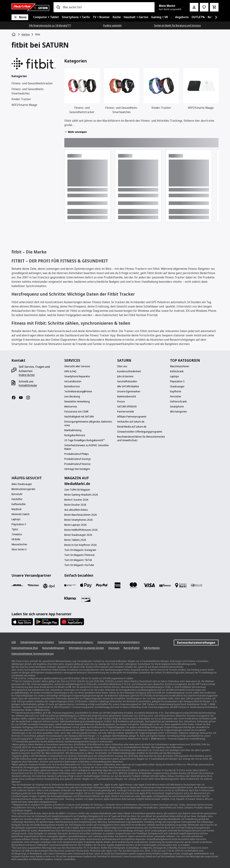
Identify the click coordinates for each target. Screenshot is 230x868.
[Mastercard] (133, 585)
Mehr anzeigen (76, 132)
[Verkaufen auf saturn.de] (131, 422)
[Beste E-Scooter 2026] (76, 500)
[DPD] (49, 586)
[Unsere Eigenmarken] (129, 391)
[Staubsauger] (177, 386)
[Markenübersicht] (127, 396)
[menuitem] (46, 17)
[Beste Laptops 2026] (75, 525)
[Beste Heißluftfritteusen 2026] (81, 530)
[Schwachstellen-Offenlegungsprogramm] (140, 432)
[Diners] (197, 585)
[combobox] (107, 7)
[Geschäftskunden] (127, 381)
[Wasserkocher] (19, 544)
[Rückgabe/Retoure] (75, 435)
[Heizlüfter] (17, 499)
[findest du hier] (27, 375)
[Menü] (20, 17)
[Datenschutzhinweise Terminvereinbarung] (33, 654)
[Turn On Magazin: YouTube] (79, 565)
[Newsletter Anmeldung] (77, 402)
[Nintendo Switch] (20, 514)
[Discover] (86, 599)
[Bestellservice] (72, 386)
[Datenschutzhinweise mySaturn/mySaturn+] (119, 642)
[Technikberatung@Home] (78, 391)
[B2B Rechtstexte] (152, 648)
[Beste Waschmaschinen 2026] (81, 515)
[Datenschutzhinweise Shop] (25, 648)
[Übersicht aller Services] (77, 366)
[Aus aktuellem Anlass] (76, 510)
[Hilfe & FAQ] (70, 371)
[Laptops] (174, 376)
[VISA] (149, 585)
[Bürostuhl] (17, 494)
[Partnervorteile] (126, 412)
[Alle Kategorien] (178, 412)
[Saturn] (30, 7)
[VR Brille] (16, 539)
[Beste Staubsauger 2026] (78, 535)
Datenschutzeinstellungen (196, 643)
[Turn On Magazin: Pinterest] (80, 555)
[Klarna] (70, 598)
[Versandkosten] (73, 381)
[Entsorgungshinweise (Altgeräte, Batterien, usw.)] (89, 423)
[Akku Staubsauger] (22, 484)
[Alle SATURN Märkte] (128, 386)
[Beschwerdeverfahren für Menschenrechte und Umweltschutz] (141, 438)
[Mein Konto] (194, 7)
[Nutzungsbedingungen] (53, 648)
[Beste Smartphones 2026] (79, 520)
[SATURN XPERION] (127, 407)
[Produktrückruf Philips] (77, 454)
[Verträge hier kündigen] (77, 469)
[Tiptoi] (15, 529)
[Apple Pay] (86, 585)
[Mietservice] (71, 407)
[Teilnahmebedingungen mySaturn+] (76, 642)
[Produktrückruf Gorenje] (78, 459)
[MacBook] (17, 509)
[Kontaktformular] (28, 385)
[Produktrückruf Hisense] (77, 464)
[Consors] (70, 585)
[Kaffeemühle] (19, 504)
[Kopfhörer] (176, 391)
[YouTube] (22, 398)
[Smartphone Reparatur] (77, 376)
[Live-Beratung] (72, 396)
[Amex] (118, 585)
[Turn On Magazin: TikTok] (78, 560)
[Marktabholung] (73, 430)
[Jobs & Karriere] (125, 376)
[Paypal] (102, 585)
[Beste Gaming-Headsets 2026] (81, 495)
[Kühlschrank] (177, 371)
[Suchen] (58, 7)
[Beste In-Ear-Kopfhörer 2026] (80, 545)
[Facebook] (15, 398)
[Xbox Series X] (19, 549)
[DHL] (17, 585)
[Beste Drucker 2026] (75, 505)
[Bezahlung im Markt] (181, 585)
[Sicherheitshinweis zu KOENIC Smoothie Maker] (89, 447)
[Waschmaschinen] (180, 366)
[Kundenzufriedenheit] (129, 371)
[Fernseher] (176, 396)
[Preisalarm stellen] (204, 7)
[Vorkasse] (165, 585)
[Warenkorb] (214, 7)
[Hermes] (33, 585)
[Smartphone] (177, 407)
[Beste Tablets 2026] (75, 540)
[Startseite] (14, 34)
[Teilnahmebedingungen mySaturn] (37, 642)
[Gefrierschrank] (178, 402)
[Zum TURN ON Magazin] (77, 490)
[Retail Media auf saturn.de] (132, 427)
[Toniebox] (17, 534)
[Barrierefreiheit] (132, 648)
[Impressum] (114, 648)
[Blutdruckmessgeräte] (23, 489)
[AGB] (14, 642)
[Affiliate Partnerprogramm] (132, 417)
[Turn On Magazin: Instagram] (80, 550)
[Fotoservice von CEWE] (76, 412)
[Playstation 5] (177, 381)
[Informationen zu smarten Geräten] (86, 648)
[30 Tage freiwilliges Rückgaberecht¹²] (85, 440)
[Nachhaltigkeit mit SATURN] (79, 417)
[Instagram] (29, 398)
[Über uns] (122, 366)
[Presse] (121, 402)
